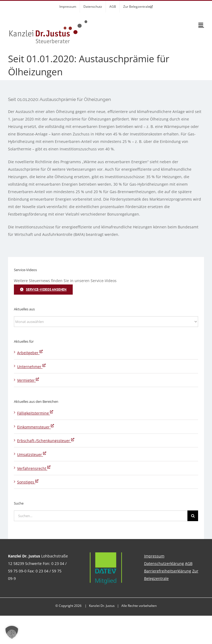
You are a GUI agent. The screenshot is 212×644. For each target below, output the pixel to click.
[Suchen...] (101, 516)
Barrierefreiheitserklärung (168, 571)
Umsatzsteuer (32, 454)
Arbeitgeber (30, 353)
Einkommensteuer (36, 427)
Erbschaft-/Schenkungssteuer (46, 441)
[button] (12, 632)
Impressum (154, 556)
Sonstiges (28, 482)
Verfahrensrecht (34, 468)
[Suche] (193, 516)
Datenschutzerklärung (164, 563)
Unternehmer (31, 367)
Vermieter (28, 380)
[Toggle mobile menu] (201, 25)
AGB (189, 563)
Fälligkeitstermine (35, 413)
